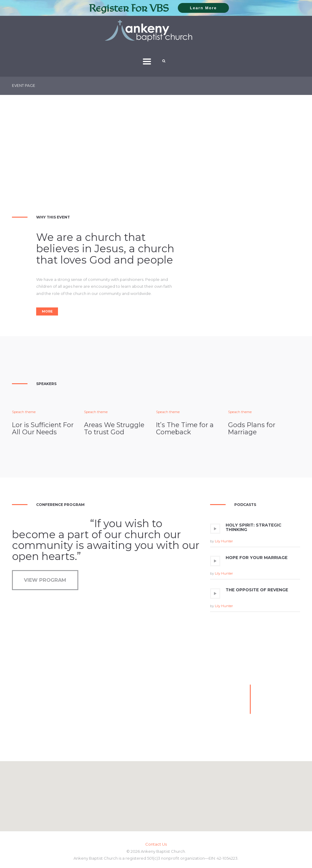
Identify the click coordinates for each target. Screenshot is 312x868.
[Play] (215, 529)
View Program (45, 580)
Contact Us (156, 844)
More (47, 311)
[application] (255, 535)
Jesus (109, 248)
